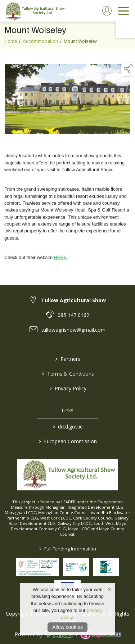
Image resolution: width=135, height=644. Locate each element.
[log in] (107, 11)
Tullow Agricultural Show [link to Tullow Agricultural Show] (73, 300)
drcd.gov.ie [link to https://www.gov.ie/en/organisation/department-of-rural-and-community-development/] (68, 427)
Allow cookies (67, 627)
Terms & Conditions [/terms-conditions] (67, 374)
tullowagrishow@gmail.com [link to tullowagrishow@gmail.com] (73, 330)
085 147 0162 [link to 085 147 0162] (73, 315)
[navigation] (123, 11)
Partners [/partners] (68, 359)
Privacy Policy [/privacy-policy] (67, 388)
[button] (128, 69)
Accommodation (40, 43)
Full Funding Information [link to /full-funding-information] (68, 549)
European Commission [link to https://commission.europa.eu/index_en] (68, 441)
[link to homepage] (34, 11)
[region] (67, 162)
